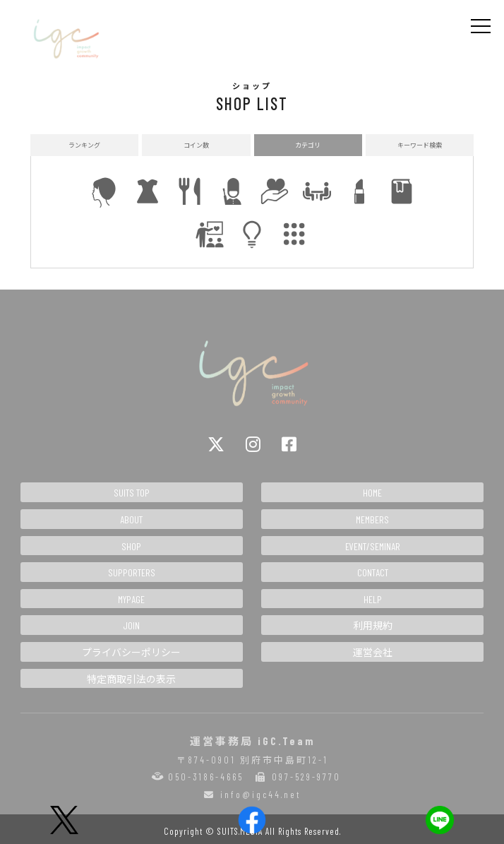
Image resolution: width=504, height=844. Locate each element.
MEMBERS (372, 519)
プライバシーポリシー (131, 652)
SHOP (131, 546)
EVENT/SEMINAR (373, 546)
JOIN (131, 625)
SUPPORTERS (132, 572)
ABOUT (131, 519)
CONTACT (373, 572)
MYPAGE (131, 599)
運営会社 (373, 652)
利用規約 (373, 625)
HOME (372, 493)
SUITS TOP (132, 493)
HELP (373, 599)
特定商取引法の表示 (131, 679)
